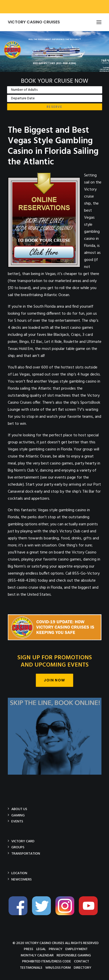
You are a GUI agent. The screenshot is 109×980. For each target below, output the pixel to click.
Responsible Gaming (74, 955)
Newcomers (22, 879)
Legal (41, 949)
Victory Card (23, 841)
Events (17, 821)
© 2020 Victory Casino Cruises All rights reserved (56, 943)
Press (29, 949)
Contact (82, 961)
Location (19, 873)
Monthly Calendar (37, 955)
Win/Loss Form (58, 968)
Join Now (54, 680)
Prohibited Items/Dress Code (47, 961)
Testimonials (31, 968)
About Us (19, 809)
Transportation (26, 853)
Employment (77, 949)
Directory (83, 968)
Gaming (18, 815)
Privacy (56, 949)
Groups (18, 847)
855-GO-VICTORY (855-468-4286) (54, 63)
